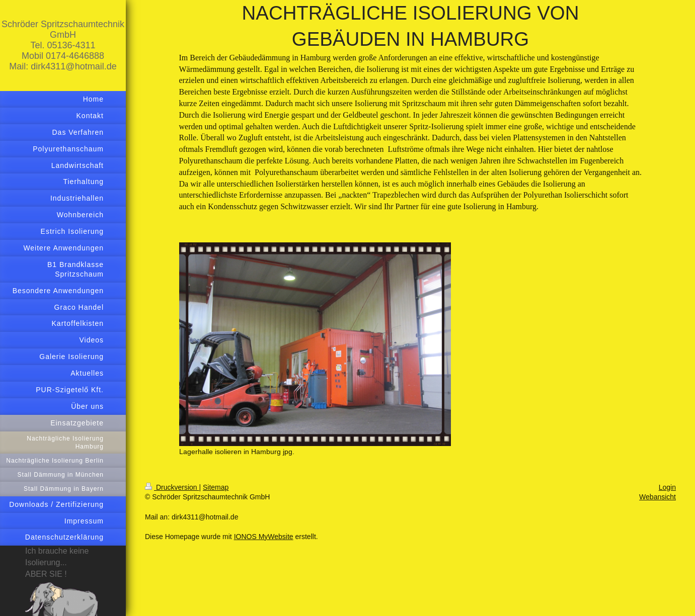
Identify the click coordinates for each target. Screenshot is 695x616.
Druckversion (172, 487)
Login (667, 487)
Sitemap (216, 487)
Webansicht (658, 497)
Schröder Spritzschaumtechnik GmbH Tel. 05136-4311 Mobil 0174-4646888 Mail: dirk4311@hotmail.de (63, 45)
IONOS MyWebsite (264, 537)
